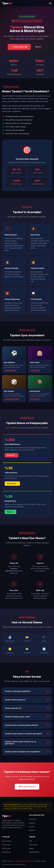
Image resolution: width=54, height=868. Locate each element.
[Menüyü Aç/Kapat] (50, 3)
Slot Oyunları (6, 848)
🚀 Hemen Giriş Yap (19, 47)
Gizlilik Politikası (34, 852)
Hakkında (32, 823)
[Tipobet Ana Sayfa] (7, 3)
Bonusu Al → (12, 456)
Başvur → (10, 512)
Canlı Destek (33, 845)
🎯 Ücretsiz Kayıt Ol (27, 787)
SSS (30, 841)
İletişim (31, 848)
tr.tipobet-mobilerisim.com (23, 861)
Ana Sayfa (33, 819)
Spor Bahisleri (7, 841)
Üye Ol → (39, 47)
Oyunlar (32, 827)
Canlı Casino (6, 845)
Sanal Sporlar (7, 852)
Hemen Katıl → (12, 484)
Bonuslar (32, 830)
